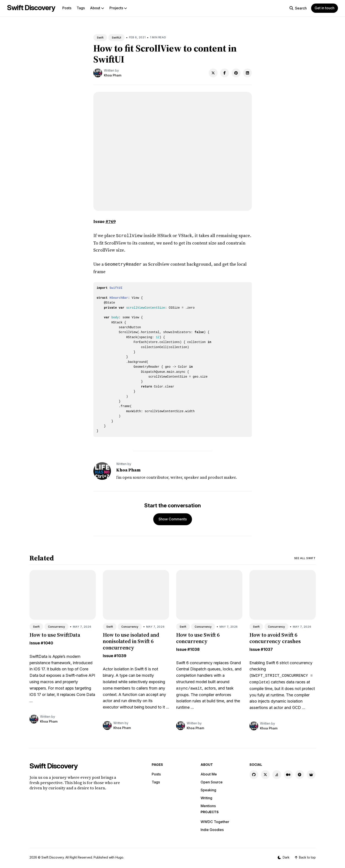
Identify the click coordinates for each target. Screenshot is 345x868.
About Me (209, 773)
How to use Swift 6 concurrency (198, 637)
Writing (206, 797)
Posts (67, 8)
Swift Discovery (31, 8)
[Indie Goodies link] (311, 774)
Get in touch (325, 8)
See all (305, 557)
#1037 (267, 648)
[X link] (265, 774)
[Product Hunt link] (300, 774)
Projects (118, 8)
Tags (81, 8)
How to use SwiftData (55, 634)
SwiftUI (116, 38)
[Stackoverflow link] (277, 774)
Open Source (212, 781)
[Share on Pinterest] (236, 73)
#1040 (47, 642)
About (97, 8)
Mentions (208, 805)
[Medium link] (288, 774)
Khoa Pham (113, 75)
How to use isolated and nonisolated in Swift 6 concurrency (131, 640)
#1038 (194, 648)
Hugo (119, 856)
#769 (111, 221)
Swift (100, 38)
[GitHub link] (254, 774)
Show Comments (173, 518)
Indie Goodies (212, 829)
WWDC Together (215, 821)
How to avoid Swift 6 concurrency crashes (275, 637)
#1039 (120, 655)
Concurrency (56, 626)
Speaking (208, 789)
